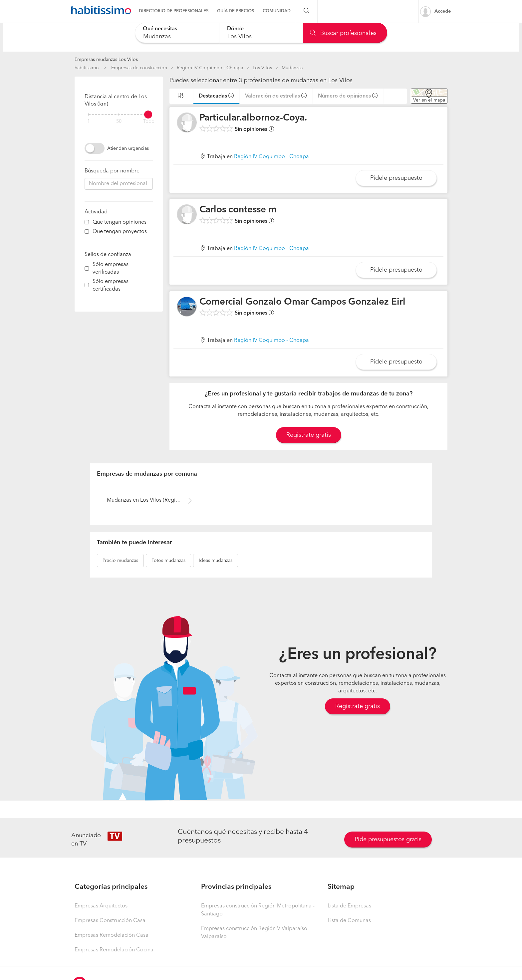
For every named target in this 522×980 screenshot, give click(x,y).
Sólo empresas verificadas (111, 268)
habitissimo (87, 68)
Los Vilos (262, 68)
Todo (149, 122)
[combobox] (177, 33)
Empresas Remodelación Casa (112, 935)
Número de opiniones (344, 96)
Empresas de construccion (139, 68)
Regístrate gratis (358, 706)
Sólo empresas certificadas (111, 285)
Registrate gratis (309, 435)
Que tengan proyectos (120, 232)
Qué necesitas (160, 29)
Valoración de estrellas (272, 96)
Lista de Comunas (349, 921)
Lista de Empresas (349, 906)
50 (119, 122)
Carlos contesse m (238, 210)
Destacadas (213, 96)
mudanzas (120, 561)
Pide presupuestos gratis (388, 840)
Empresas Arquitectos (101, 906)
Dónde (235, 29)
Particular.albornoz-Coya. (253, 118)
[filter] (119, 115)
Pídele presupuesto (396, 178)
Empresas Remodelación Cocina (114, 950)
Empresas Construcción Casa (110, 921)
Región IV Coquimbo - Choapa (210, 68)
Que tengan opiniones (120, 222)
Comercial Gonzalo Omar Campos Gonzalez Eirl (302, 302)
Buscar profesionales (343, 33)
